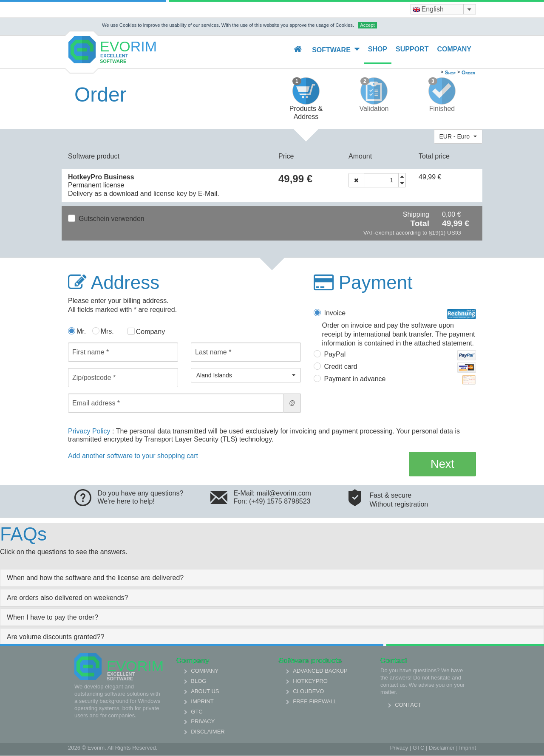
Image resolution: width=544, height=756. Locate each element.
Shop (378, 49)
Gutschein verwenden (112, 219)
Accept (367, 25)
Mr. (81, 331)
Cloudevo (308, 691)
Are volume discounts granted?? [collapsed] (55, 637)
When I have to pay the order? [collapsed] (52, 617)
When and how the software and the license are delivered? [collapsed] (95, 578)
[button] (458, 136)
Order (468, 73)
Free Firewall (315, 701)
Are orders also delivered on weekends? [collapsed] (68, 598)
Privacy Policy (90, 431)
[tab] (272, 578)
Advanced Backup (320, 671)
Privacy (203, 721)
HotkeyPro (310, 681)
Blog (198, 681)
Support (412, 49)
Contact (408, 705)
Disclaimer (208, 732)
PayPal (400, 355)
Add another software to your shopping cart (133, 456)
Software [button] (336, 50)
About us (205, 691)
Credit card (400, 368)
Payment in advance (400, 380)
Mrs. (107, 331)
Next (442, 464)
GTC (197, 712)
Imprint (202, 701)
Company (454, 49)
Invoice (400, 314)
